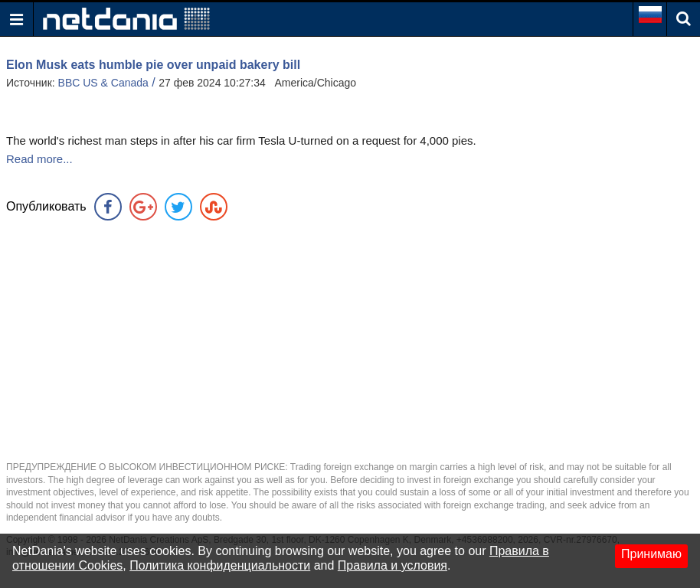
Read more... (39, 159)
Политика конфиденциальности (220, 565)
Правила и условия (393, 565)
